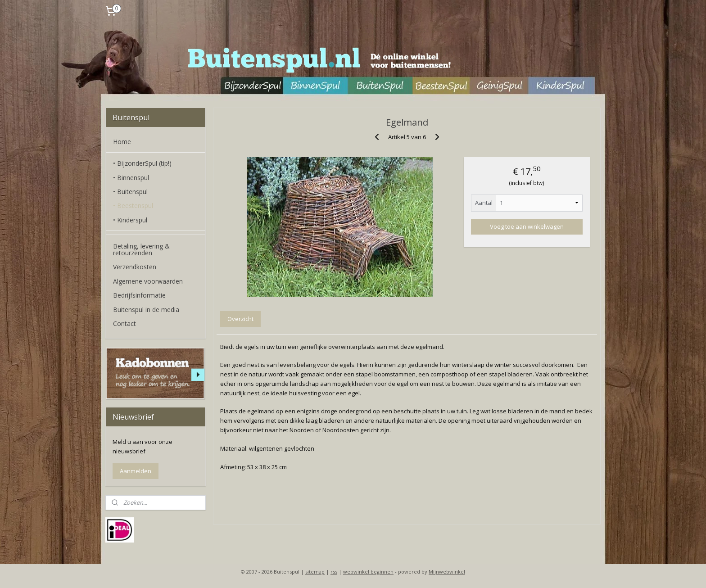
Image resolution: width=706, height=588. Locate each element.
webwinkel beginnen (368, 572)
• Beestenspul (133, 206)
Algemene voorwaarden (148, 281)
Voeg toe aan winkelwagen (527, 226)
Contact (124, 323)
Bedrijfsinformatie (139, 295)
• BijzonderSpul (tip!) (142, 163)
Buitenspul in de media (146, 310)
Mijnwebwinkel (447, 572)
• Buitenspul (130, 192)
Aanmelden (136, 471)
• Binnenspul (131, 178)
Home (122, 142)
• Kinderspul (130, 220)
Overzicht (240, 319)
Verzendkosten (135, 267)
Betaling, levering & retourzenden (141, 249)
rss (334, 572)
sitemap (315, 572)
